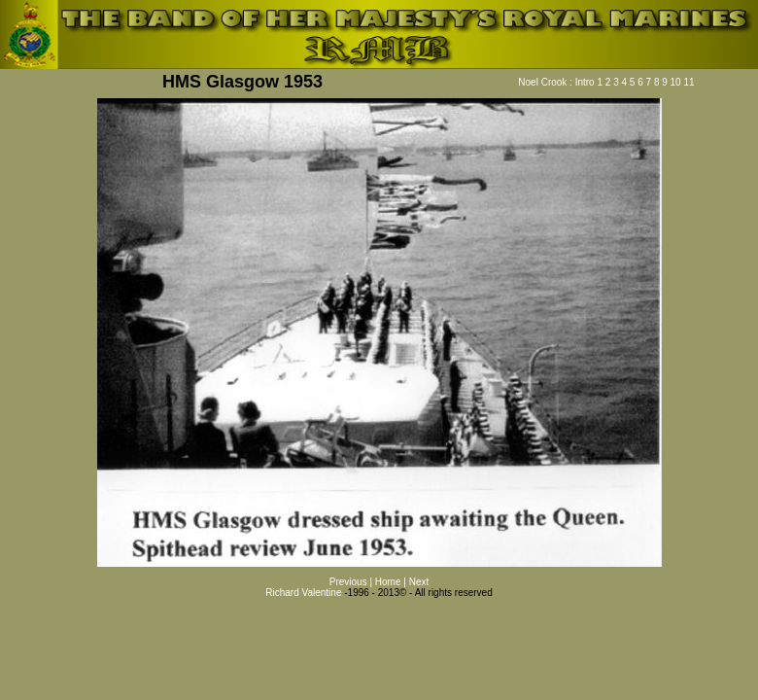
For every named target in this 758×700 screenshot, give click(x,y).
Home (389, 582)
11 (689, 82)
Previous (350, 582)
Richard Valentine (303, 593)
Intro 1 (589, 82)
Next (419, 582)
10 (676, 82)
